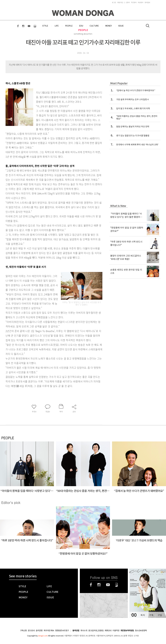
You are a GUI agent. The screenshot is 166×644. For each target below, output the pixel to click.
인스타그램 (99, 585)
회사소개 (84, 631)
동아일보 (147, 2)
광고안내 (31, 631)
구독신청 (23, 631)
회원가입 (120, 2)
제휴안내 (108, 631)
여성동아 (141, 2)
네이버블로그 (117, 585)
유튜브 (108, 585)
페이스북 (91, 585)
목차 (143, 615)
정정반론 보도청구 (62, 631)
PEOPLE (83, 30)
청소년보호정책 (141, 631)
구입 (160, 615)
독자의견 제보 (49, 631)
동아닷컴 (76, 631)
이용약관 (116, 631)
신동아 (128, 2)
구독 (151, 615)
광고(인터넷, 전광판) (96, 631)
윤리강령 (39, 631)
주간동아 (134, 2)
